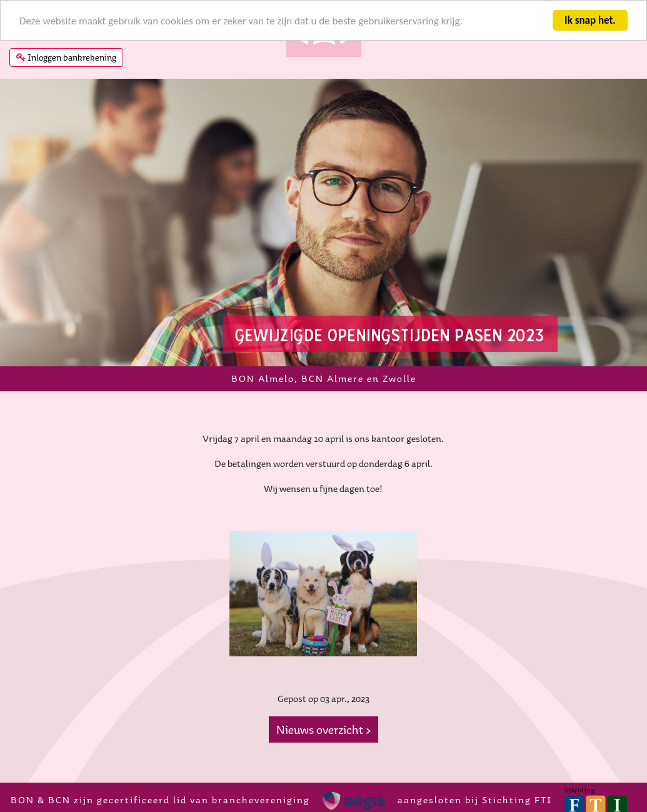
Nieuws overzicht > (323, 729)
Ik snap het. (590, 20)
